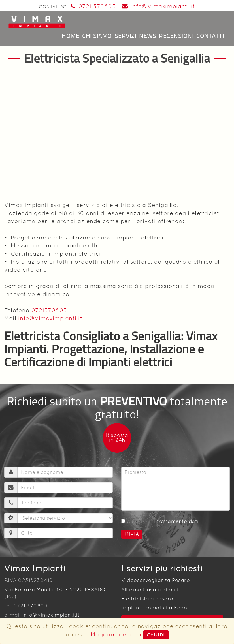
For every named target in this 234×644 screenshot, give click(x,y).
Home (71, 36)
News (148, 36)
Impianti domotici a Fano (154, 608)
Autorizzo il (160, 521)
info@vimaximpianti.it (159, 6)
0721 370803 (93, 6)
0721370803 (49, 310)
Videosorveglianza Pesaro (156, 580)
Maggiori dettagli (116, 634)
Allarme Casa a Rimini (150, 590)
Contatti (210, 36)
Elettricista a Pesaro (147, 599)
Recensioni (176, 36)
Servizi (126, 36)
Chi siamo (97, 36)
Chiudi (156, 635)
